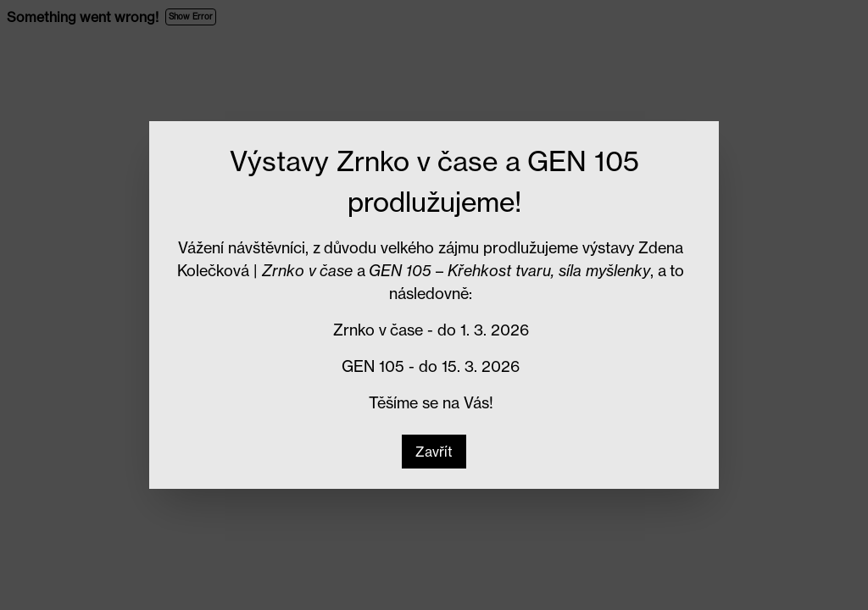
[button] (434, 452)
